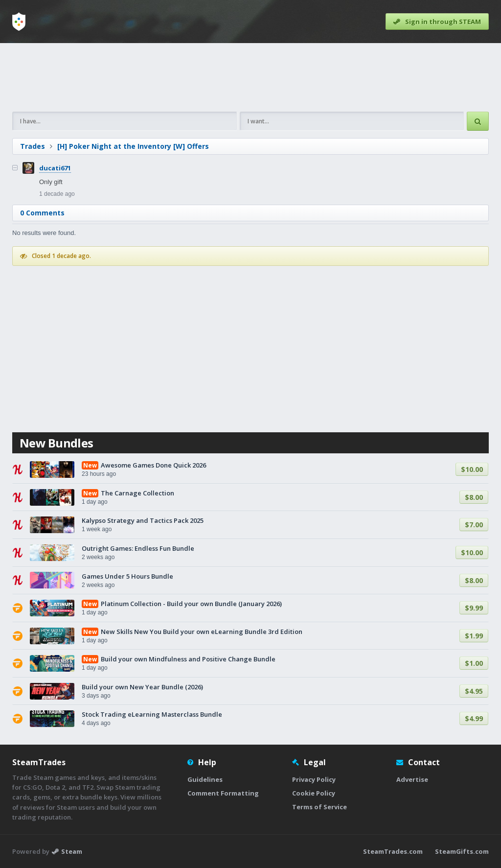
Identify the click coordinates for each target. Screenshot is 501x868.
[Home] (19, 22)
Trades (33, 146)
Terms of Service (319, 807)
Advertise (412, 779)
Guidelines (205, 779)
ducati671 (55, 168)
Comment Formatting (223, 793)
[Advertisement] (250, 77)
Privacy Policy (314, 779)
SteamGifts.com (462, 851)
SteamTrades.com (393, 851)
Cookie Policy (314, 793)
